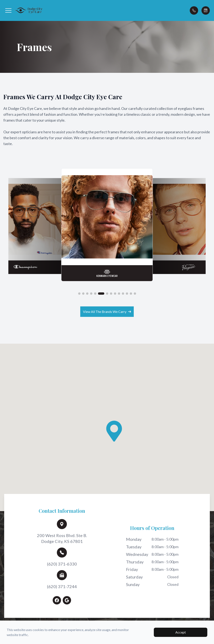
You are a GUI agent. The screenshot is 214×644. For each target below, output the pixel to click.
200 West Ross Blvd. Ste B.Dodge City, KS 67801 (62, 537)
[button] (8, 10)
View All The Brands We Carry (107, 311)
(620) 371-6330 (62, 563)
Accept (181, 632)
